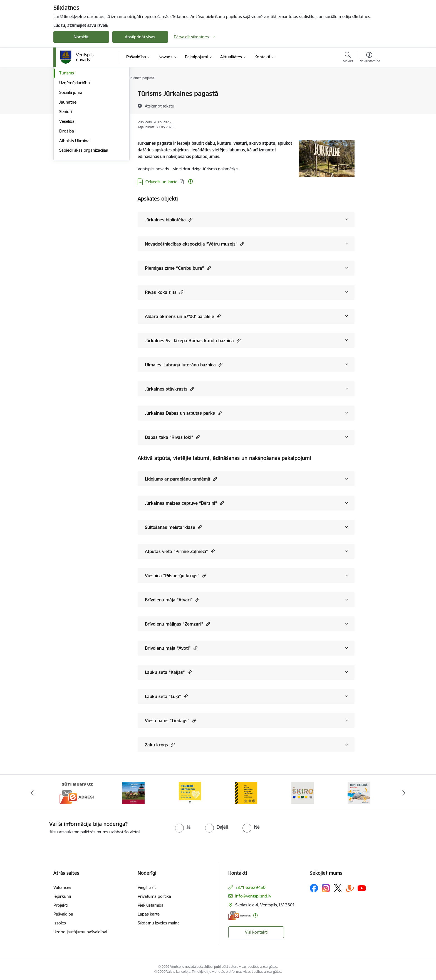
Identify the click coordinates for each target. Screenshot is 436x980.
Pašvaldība (63, 914)
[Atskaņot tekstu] (160, 106)
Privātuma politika (154, 896)
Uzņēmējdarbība (75, 142)
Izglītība (66, 103)
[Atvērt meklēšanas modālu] (348, 58)
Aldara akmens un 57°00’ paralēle (183, 316)
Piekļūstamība (151, 905)
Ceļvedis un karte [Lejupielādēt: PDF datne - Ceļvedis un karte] (161, 182)
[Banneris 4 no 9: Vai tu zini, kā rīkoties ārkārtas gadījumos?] (246, 792)
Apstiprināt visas (140, 37)
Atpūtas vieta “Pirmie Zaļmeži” (180, 551)
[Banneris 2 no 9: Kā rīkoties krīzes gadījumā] (133, 792)
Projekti (60, 905)
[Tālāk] (404, 793)
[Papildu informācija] (190, 181)
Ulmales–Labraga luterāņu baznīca (184, 365)
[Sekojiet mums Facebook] (314, 888)
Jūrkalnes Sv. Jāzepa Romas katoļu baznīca (193, 340)
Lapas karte (149, 914)
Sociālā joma (71, 152)
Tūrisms (67, 132)
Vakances (62, 887)
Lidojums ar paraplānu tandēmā (181, 479)
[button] (190, 220)
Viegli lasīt (147, 887)
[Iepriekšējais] (32, 793)
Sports (65, 123)
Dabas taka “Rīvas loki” (172, 437)
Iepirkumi (62, 896)
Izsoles (60, 923)
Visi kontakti (256, 932)
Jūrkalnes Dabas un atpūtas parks (183, 413)
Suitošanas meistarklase (173, 527)
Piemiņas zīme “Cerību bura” (178, 268)
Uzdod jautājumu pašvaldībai (80, 932)
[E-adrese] (239, 915)
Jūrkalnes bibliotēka (169, 220)
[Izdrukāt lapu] (369, 91)
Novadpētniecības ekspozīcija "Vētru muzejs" (195, 244)
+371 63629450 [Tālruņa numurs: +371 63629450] (250, 887)
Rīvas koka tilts (164, 292)
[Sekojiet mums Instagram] (326, 888)
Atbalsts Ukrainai (75, 200)
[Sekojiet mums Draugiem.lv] (350, 888)
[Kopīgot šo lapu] (369, 105)
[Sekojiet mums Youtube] (362, 888)
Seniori (66, 171)
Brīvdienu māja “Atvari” (172, 600)
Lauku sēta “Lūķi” (166, 696)
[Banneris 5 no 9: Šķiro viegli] (303, 792)
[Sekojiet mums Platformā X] (338, 888)
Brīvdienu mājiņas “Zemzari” (177, 624)
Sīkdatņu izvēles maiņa (159, 923)
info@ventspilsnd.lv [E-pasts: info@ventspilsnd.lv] (253, 896)
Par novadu (70, 94)
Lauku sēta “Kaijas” (168, 672)
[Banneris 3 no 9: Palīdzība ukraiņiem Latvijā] (190, 792)
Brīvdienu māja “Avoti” (171, 648)
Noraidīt (81, 37)
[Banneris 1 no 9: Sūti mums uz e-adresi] (77, 792)
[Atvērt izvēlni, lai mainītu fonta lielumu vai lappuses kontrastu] (369, 58)
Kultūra (66, 113)
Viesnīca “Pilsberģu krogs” (175, 575)
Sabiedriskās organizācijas (84, 210)
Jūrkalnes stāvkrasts (169, 389)
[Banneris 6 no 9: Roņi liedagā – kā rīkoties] (359, 792)
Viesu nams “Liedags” (170, 720)
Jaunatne (68, 162)
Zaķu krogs (160, 745)
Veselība (67, 181)
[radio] (183, 827)
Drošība (67, 190)
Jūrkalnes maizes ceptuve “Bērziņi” (184, 503)
